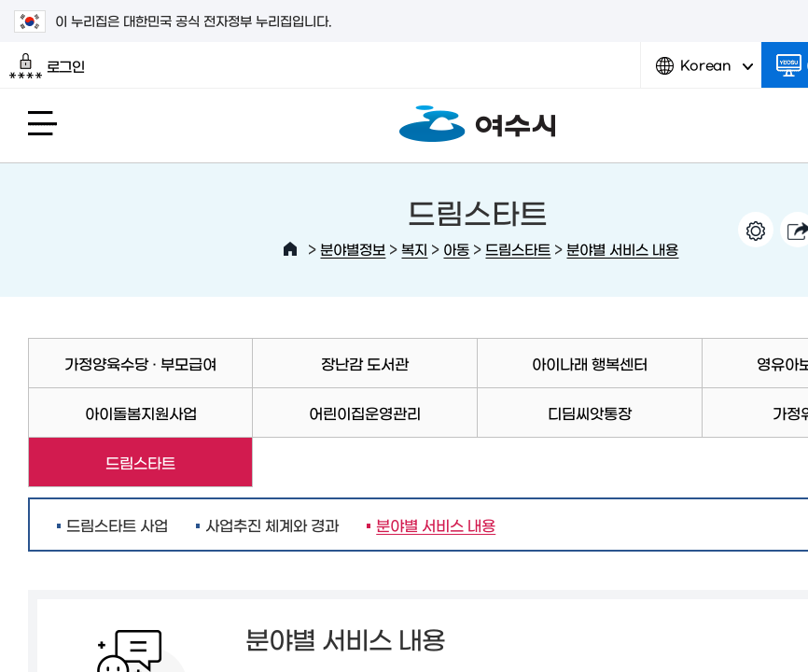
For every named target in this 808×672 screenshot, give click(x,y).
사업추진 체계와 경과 (272, 525)
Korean (704, 72)
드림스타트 (518, 249)
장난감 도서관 (365, 363)
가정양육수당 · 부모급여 (140, 363)
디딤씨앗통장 (590, 413)
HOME (290, 249)
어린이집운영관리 (365, 413)
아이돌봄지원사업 (141, 413)
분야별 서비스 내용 (622, 249)
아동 (456, 249)
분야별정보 (353, 249)
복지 (414, 249)
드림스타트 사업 (117, 525)
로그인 (47, 66)
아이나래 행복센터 (590, 363)
